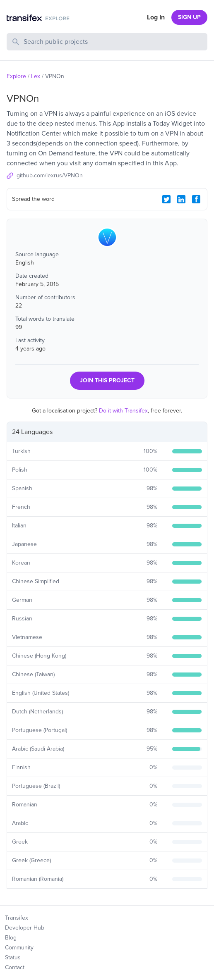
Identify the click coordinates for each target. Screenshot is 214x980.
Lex (36, 76)
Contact (15, 967)
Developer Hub (25, 928)
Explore (16, 76)
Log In (156, 17)
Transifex (17, 918)
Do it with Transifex (123, 411)
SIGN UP (189, 17)
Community (19, 948)
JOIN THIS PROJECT (107, 380)
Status (13, 957)
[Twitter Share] (166, 199)
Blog (11, 938)
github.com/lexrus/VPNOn (50, 175)
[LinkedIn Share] (181, 199)
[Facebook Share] (196, 199)
